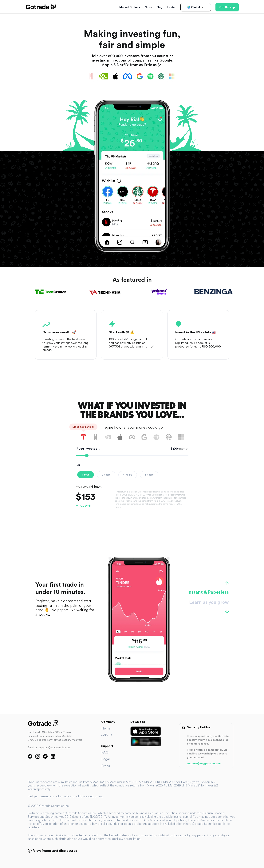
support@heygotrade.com (204, 764)
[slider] (87, 456)
